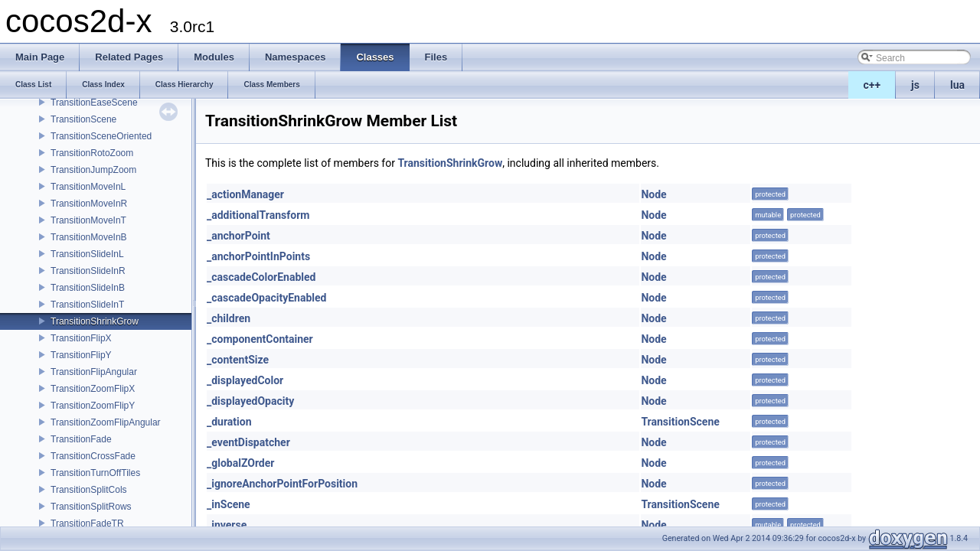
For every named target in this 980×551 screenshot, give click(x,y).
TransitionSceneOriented (101, 136)
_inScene (229, 504)
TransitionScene (83, 119)
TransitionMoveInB (89, 237)
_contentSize (238, 360)
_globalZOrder (240, 463)
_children (229, 318)
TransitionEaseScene (94, 103)
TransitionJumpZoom (93, 170)
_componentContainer (260, 339)
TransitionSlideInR (88, 271)
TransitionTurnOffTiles (95, 473)
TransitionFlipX (81, 338)
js (915, 85)
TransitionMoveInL (88, 187)
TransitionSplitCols (89, 490)
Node (653, 194)
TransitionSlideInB (88, 288)
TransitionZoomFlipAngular (106, 422)
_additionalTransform (258, 215)
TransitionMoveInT (88, 220)
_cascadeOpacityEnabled (266, 298)
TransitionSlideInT (87, 305)
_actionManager (245, 194)
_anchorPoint (238, 236)
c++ (872, 85)
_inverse (227, 525)
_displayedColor (245, 380)
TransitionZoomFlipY (93, 406)
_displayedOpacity (250, 401)
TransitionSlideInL (87, 254)
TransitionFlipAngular (94, 372)
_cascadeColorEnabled (261, 277)
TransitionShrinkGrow (95, 321)
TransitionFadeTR (87, 523)
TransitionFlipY (81, 355)
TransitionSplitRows (91, 507)
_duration (229, 422)
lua (957, 85)
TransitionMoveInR (89, 204)
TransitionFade (81, 439)
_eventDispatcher (248, 442)
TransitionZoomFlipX (93, 389)
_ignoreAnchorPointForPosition (282, 484)
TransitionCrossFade (93, 456)
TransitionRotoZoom (92, 153)
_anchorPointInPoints (258, 256)
